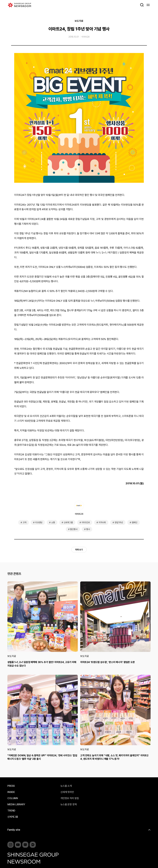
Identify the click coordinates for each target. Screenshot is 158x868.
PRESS (11, 786)
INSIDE (11, 792)
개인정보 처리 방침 (70, 798)
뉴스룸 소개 (66, 786)
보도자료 (79, 21)
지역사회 (102, 522)
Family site (14, 830)
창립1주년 (119, 522)
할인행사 (74, 529)
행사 (88, 529)
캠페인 (135, 522)
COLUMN (13, 798)
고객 (25, 522)
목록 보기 (79, 550)
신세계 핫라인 (67, 792)
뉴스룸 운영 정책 (69, 805)
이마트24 (85, 37)
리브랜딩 (39, 522)
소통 (53, 522)
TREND (11, 811)
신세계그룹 (68, 522)
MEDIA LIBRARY (16, 805)
